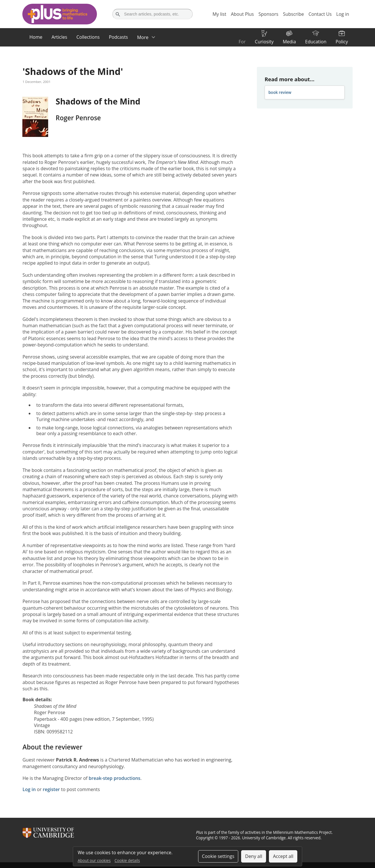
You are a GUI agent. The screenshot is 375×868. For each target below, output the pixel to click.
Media (289, 42)
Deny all (254, 856)
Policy (342, 42)
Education (316, 42)
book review (280, 92)
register (51, 789)
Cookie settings (218, 856)
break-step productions (114, 778)
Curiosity (264, 42)
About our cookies (94, 860)
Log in (29, 789)
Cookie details (127, 860)
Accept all (283, 856)
